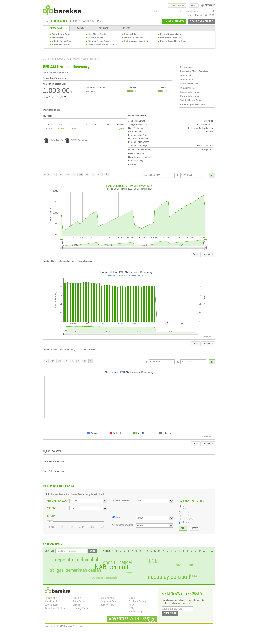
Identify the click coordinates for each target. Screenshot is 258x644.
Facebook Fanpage (138, 601)
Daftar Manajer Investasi (136, 41)
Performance (186, 67)
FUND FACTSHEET (77, 140)
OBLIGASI (103, 28)
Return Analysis (96, 38)
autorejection (182, 565)
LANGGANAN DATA (174, 21)
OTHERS (126, 28)
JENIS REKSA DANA (57, 501)
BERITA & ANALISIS (83, 21)
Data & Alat (48, 59)
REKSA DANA (56, 28)
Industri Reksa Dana (62, 41)
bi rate (193, 575)
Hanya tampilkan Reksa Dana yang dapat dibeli (78, 494)
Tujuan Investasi (188, 88)
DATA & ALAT (61, 21)
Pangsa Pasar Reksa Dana (173, 41)
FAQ (47, 612)
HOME (46, 21)
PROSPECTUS (54, 140)
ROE (153, 561)
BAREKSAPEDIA (53, 544)
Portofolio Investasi (190, 96)
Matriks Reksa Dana (134, 38)
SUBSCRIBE (170, 613)
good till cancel (117, 562)
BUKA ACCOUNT (177, 6)
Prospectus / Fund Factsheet (194, 71)
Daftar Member (108, 598)
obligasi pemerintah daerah (75, 570)
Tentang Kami (51, 598)
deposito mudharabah (77, 560)
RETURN (51, 516)
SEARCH (49, 551)
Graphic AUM (187, 80)
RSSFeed (133, 608)
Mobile (132, 598)
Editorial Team (51, 605)
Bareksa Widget (136, 612)
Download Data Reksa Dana (101, 45)
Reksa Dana (63, 59)
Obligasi (76, 605)
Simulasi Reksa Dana (98, 41)
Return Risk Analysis (171, 34)
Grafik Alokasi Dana (190, 84)
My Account (208, 5)
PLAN (100, 21)
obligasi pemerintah (106, 577)
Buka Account (107, 605)
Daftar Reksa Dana (61, 34)
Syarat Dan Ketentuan (55, 608)
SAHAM (81, 28)
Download (208, 254)
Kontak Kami (51, 601)
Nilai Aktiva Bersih (97, 34)
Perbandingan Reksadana (193, 104)
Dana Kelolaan (131, 34)
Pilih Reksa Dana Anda (171, 38)
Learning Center (80, 608)
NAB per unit (112, 567)
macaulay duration (168, 577)
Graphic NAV (186, 75)
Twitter (132, 605)
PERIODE (51, 508)
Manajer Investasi (121, 500)
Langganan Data (109, 601)
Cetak (196, 254)
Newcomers (57, 38)
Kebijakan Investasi (190, 92)
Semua (186, 522)
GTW (129, 574)
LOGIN (194, 6)
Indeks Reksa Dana (61, 45)
